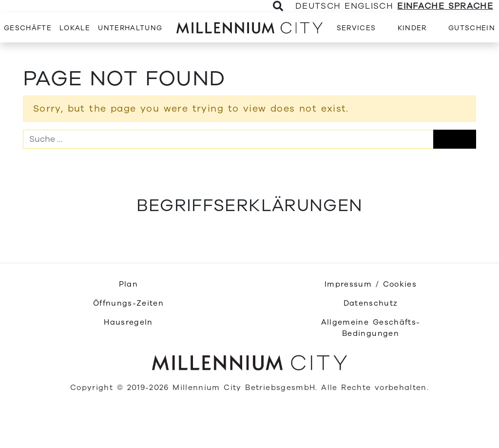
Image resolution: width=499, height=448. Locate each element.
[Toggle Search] (278, 6)
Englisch (369, 6)
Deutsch (318, 6)
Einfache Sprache (445, 6)
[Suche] (228, 139)
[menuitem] (28, 28)
